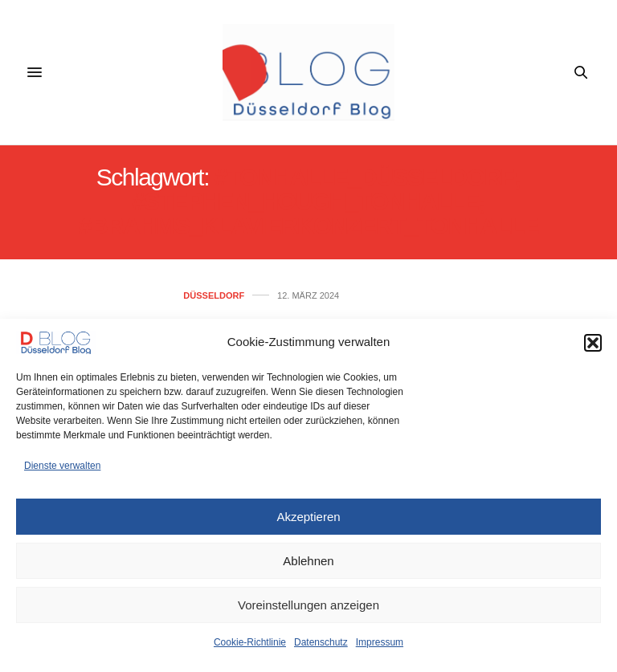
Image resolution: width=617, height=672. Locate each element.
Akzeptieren (308, 517)
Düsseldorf (214, 296)
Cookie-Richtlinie (250, 642)
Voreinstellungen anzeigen (308, 605)
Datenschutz (321, 642)
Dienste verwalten (62, 466)
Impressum (380, 642)
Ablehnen (308, 561)
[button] (593, 343)
